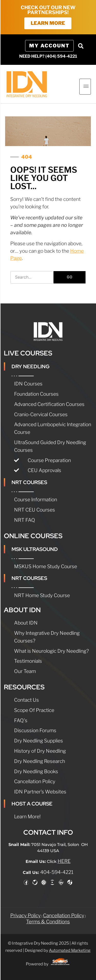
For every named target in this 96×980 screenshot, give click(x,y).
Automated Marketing (70, 950)
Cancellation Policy (64, 915)
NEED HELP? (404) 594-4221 (48, 56)
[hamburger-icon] (85, 87)
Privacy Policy (25, 915)
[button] (81, 46)
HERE (64, 861)
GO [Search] (70, 277)
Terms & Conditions (48, 922)
